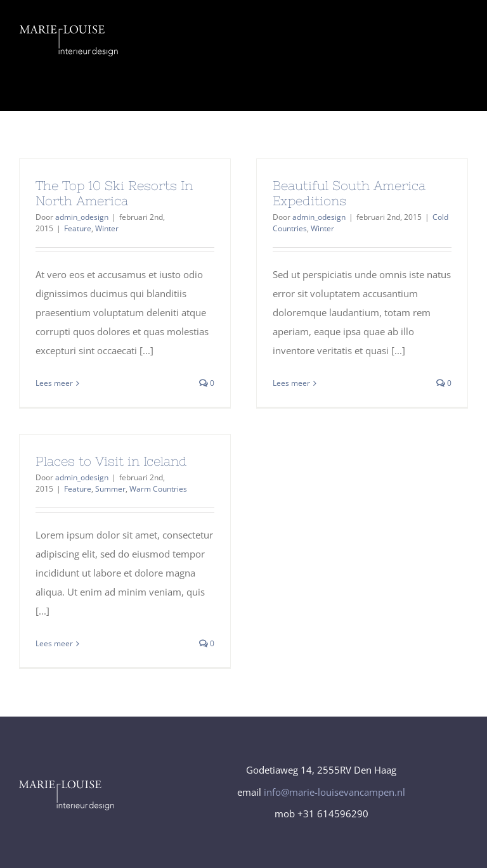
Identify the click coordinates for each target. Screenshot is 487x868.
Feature (78, 228)
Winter (107, 228)
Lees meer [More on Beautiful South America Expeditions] (291, 383)
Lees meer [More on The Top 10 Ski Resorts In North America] (54, 383)
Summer (110, 489)
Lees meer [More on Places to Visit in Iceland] (54, 643)
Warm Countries (158, 489)
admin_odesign (82, 217)
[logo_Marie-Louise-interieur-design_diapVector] (69, 30)
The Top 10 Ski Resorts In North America (114, 193)
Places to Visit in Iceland (111, 461)
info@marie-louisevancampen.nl (334, 792)
